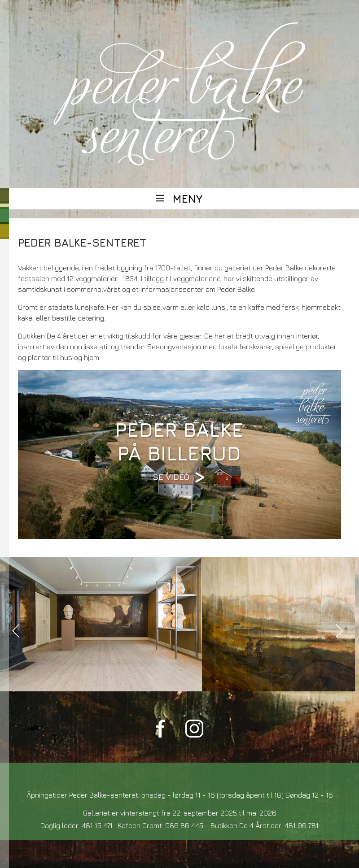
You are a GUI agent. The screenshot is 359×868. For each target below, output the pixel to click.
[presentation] (16, 631)
